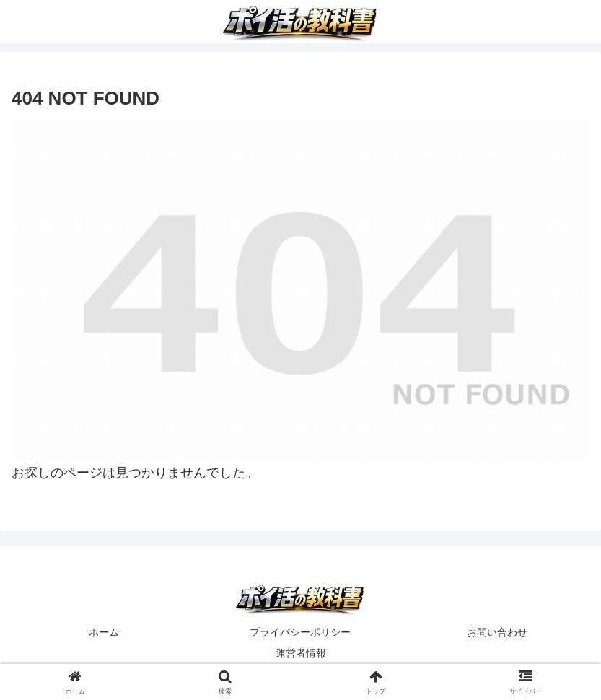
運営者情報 (301, 653)
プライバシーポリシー (300, 632)
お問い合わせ (497, 632)
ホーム (104, 632)
